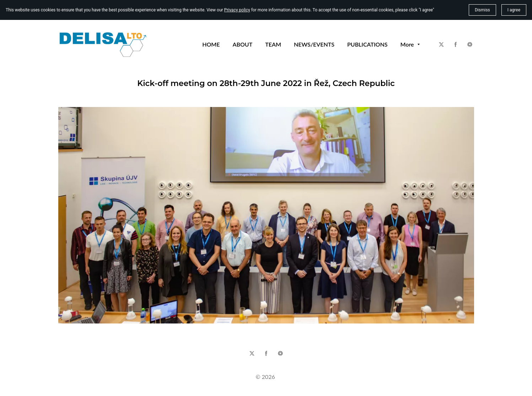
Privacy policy (237, 10)
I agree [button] (514, 10)
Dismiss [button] (482, 10)
